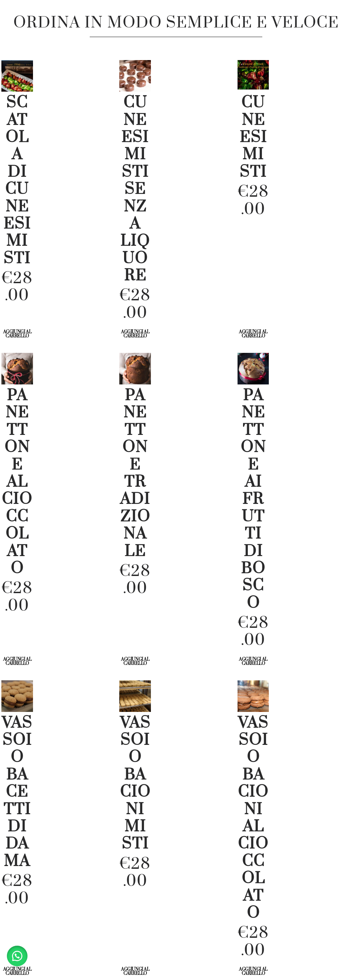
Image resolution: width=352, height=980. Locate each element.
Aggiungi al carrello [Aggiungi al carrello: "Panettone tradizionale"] (135, 661)
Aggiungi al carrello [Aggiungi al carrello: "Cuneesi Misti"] (253, 334)
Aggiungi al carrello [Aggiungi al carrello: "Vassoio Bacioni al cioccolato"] (253, 971)
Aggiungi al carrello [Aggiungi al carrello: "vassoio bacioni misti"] (135, 971)
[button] (17, 956)
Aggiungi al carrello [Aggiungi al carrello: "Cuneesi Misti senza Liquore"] (135, 334)
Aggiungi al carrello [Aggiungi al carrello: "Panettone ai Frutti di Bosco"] (253, 661)
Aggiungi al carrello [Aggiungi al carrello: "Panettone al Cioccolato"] (17, 661)
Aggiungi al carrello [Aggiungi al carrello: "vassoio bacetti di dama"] (17, 971)
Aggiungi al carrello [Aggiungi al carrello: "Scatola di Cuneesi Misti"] (17, 334)
